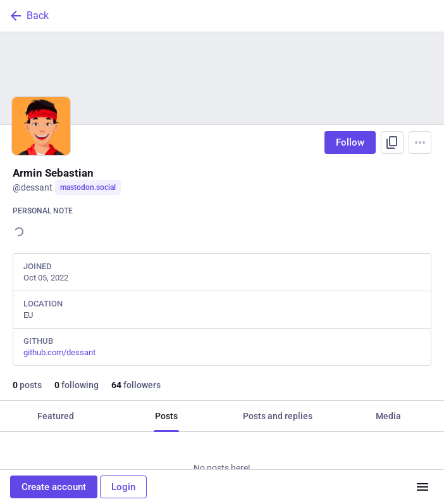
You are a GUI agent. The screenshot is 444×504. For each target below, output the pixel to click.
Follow (350, 142)
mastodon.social (88, 187)
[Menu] (420, 142)
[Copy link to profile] (392, 142)
